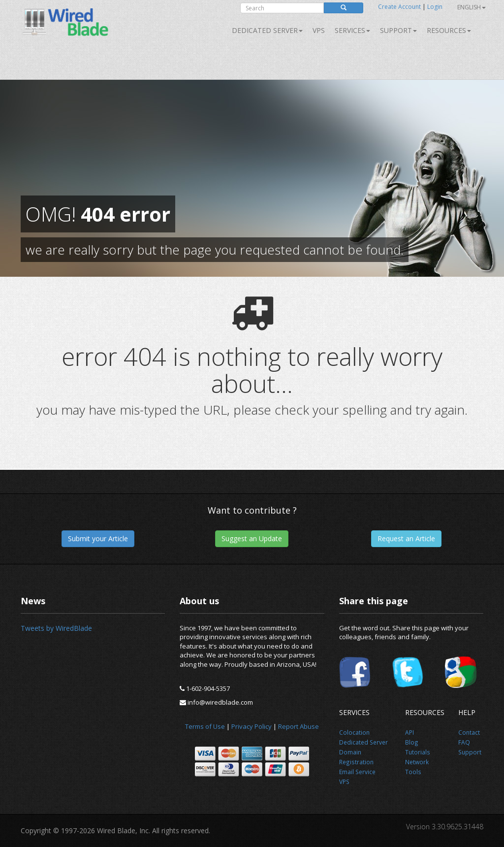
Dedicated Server (267, 30)
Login (435, 7)
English (472, 7)
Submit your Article (98, 538)
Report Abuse (299, 726)
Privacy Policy (252, 726)
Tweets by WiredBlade (56, 628)
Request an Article (406, 538)
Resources (449, 30)
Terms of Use (205, 726)
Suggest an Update (252, 538)
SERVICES (352, 30)
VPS (319, 30)
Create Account (399, 7)
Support (398, 30)
